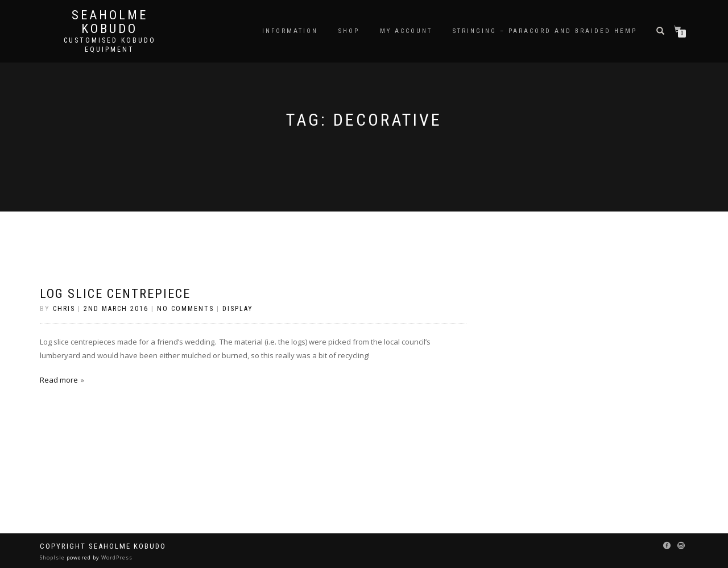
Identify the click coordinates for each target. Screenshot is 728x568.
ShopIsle (53, 557)
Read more (59, 380)
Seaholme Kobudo (110, 22)
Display (238, 309)
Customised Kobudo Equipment (110, 45)
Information (290, 31)
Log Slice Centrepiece (115, 294)
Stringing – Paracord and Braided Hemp (545, 31)
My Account (406, 31)
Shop (349, 31)
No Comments (185, 309)
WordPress (116, 557)
